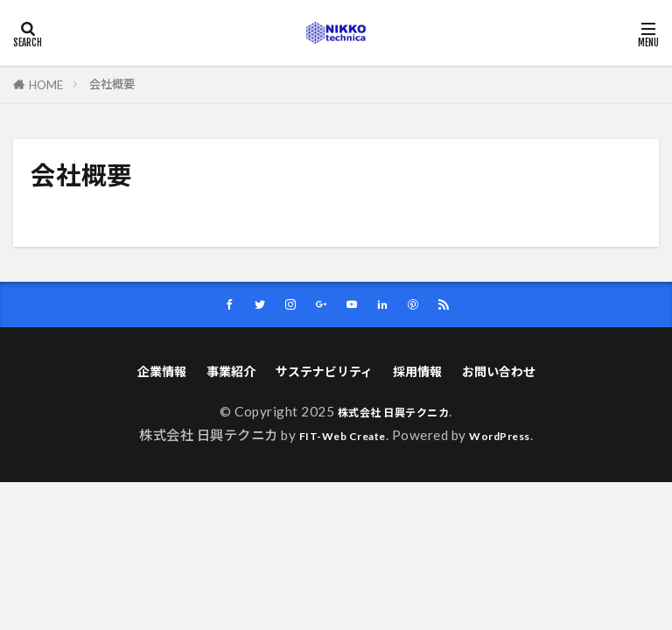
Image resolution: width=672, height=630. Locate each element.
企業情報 (152, 374)
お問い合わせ (507, 374)
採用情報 (422, 374)
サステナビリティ (323, 374)
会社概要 (112, 84)
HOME (46, 84)
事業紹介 (225, 374)
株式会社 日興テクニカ (393, 416)
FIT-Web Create (337, 439)
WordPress (511, 439)
